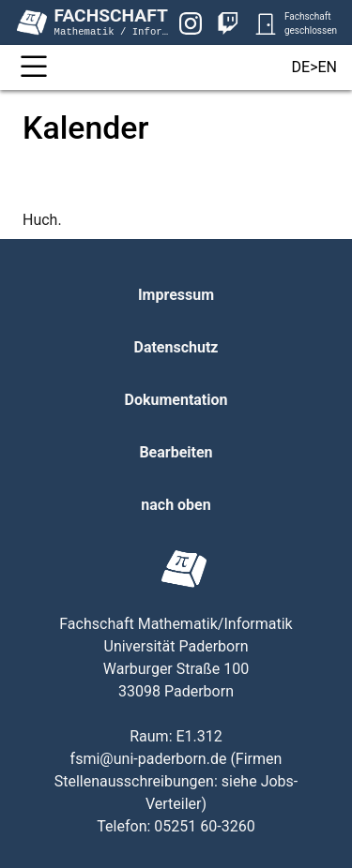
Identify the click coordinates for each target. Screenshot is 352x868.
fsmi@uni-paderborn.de (149, 759)
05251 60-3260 (204, 826)
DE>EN (314, 67)
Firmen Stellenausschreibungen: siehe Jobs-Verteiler (176, 781)
